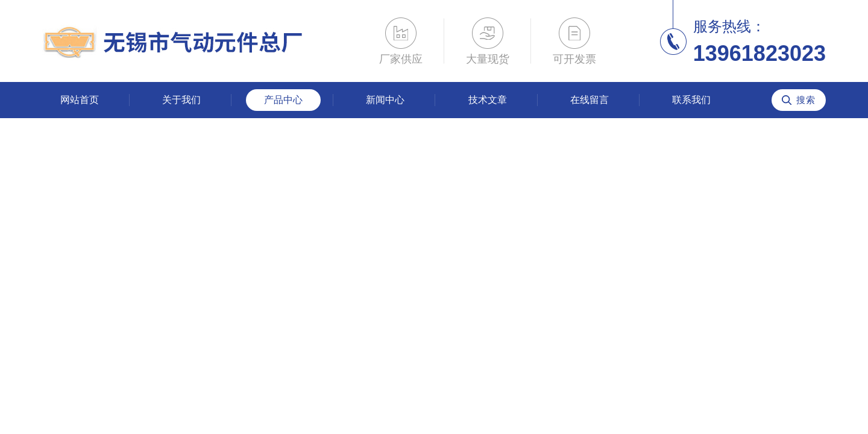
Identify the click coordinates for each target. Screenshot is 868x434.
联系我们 (691, 100)
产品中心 (283, 100)
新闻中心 (385, 100)
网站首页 (80, 100)
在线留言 (590, 100)
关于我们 (181, 100)
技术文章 (488, 100)
